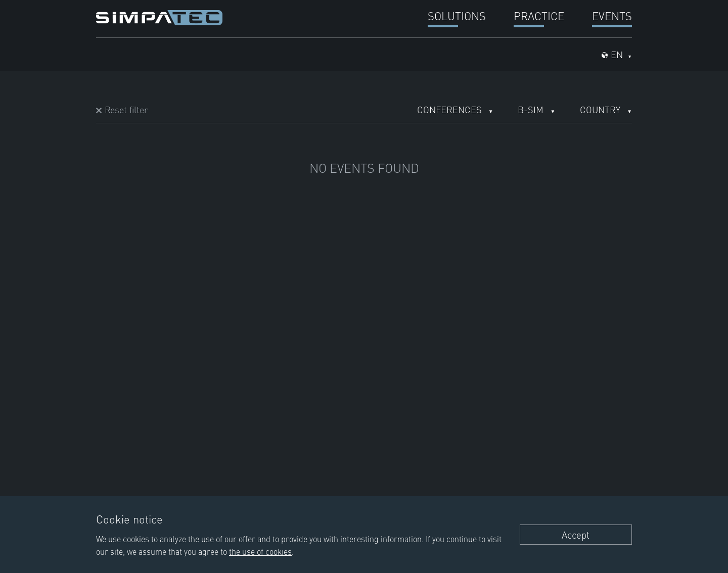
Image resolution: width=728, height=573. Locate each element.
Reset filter (126, 109)
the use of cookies (260, 551)
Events (612, 15)
